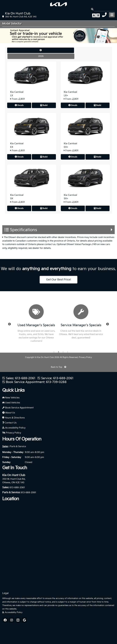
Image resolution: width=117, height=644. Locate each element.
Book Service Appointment (18, 408)
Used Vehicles (11, 403)
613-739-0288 (56, 382)
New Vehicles (11, 398)
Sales (5, 446)
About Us (9, 413)
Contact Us (9, 423)
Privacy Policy (85, 357)
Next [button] (108, 324)
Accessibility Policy (14, 428)
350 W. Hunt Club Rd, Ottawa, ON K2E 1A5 (14, 481)
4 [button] (68, 352)
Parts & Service (18, 446)
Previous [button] (9, 324)
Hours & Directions (13, 418)
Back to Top (59, 367)
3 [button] (63, 352)
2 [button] (58, 352)
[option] (36, 324)
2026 (41, 56)
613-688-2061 (25, 378)
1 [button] (54, 352)
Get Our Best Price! (59, 280)
